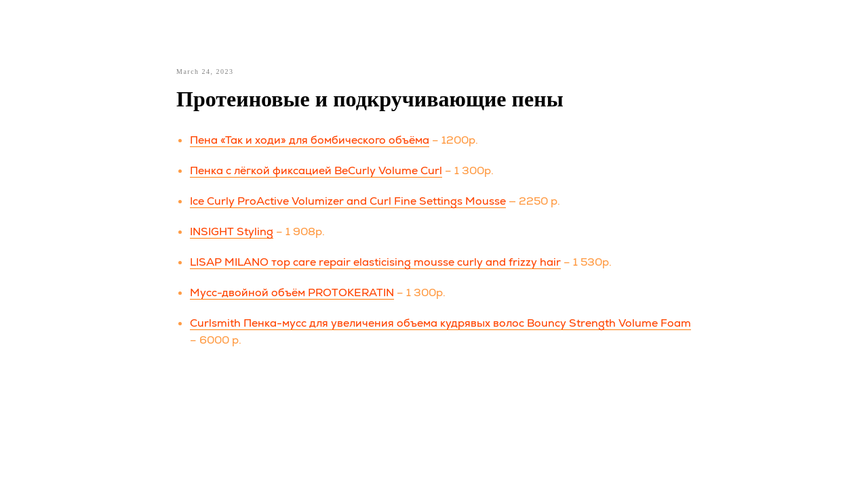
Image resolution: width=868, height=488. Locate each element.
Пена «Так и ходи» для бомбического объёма (310, 140)
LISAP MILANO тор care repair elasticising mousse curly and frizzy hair (375, 262)
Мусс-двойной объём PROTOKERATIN (292, 292)
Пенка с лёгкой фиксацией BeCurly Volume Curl (316, 170)
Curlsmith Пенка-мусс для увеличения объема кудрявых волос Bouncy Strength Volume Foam (440, 323)
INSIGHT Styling (232, 231)
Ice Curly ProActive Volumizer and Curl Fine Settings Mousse (348, 201)
